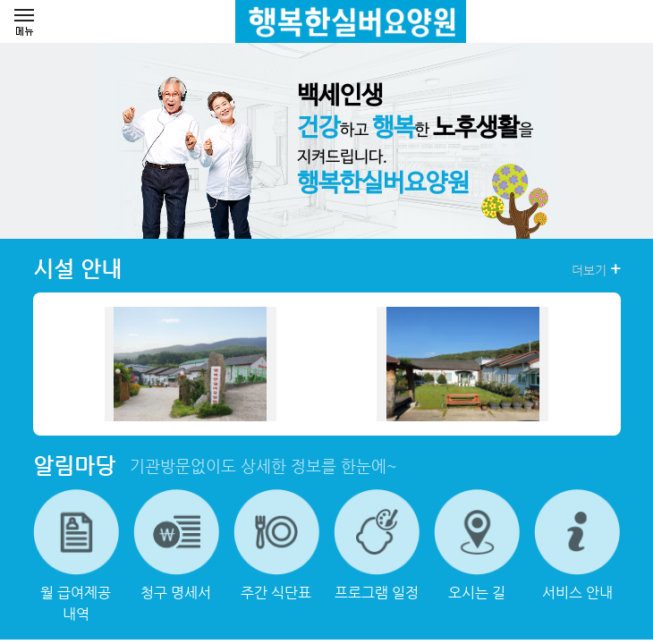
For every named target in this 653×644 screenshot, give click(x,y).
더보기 (596, 269)
